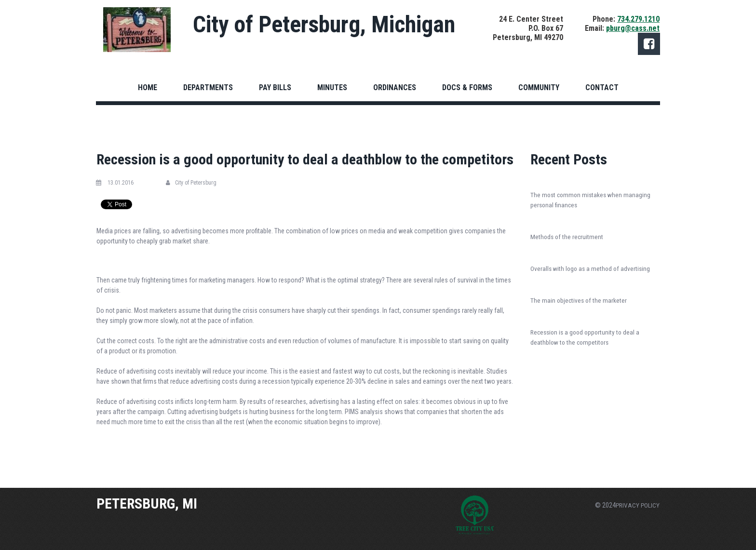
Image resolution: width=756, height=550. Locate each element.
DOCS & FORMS (467, 87)
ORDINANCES (395, 87)
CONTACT (602, 87)
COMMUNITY (539, 87)
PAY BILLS (275, 87)
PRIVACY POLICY (637, 505)
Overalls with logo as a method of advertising (592, 268)
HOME (148, 87)
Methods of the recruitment (568, 237)
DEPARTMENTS (208, 87)
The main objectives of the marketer (580, 300)
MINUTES (332, 87)
